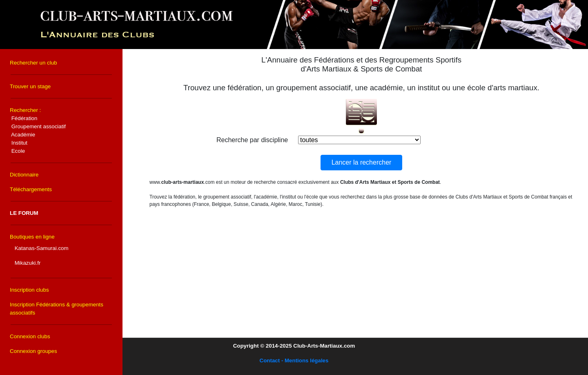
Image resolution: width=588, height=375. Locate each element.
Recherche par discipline (252, 140)
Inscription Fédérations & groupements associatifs (57, 309)
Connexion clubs (30, 336)
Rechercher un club (33, 63)
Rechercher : (38, 131)
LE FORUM (24, 213)
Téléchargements (31, 189)
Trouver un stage (30, 86)
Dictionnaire (24, 175)
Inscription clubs (29, 290)
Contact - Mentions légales (294, 360)
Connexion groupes (33, 351)
